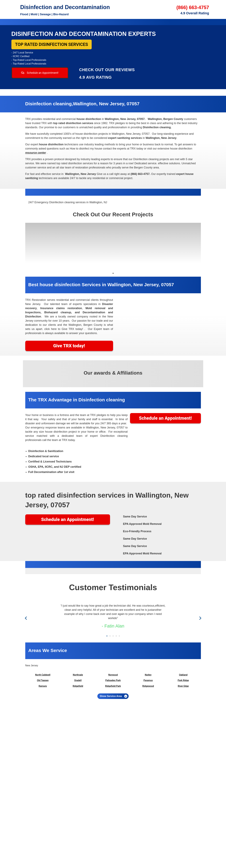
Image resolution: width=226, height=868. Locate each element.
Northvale (78, 675)
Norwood (113, 675)
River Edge (183, 686)
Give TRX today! (69, 346)
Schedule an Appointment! (40, 73)
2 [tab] (110, 636)
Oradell (78, 680)
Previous (26, 618)
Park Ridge (183, 680)
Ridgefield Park (113, 686)
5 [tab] (119, 636)
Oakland (183, 675)
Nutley (148, 675)
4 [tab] (116, 636)
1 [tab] (113, 273)
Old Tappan (43, 680)
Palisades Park (113, 680)
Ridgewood (148, 686)
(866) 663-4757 (193, 7)
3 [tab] (113, 636)
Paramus (148, 680)
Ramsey (43, 686)
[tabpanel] (47, 247)
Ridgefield (78, 686)
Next (200, 618)
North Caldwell (43, 675)
